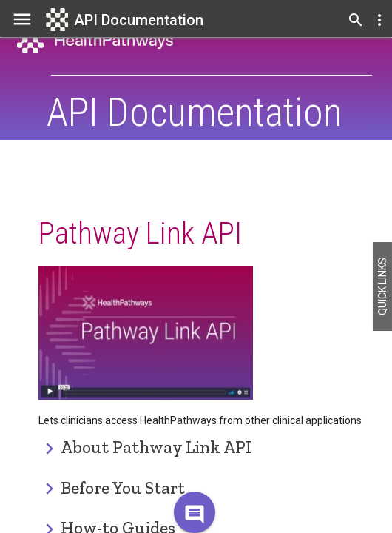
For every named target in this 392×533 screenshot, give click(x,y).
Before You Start (123, 488)
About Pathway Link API (156, 447)
